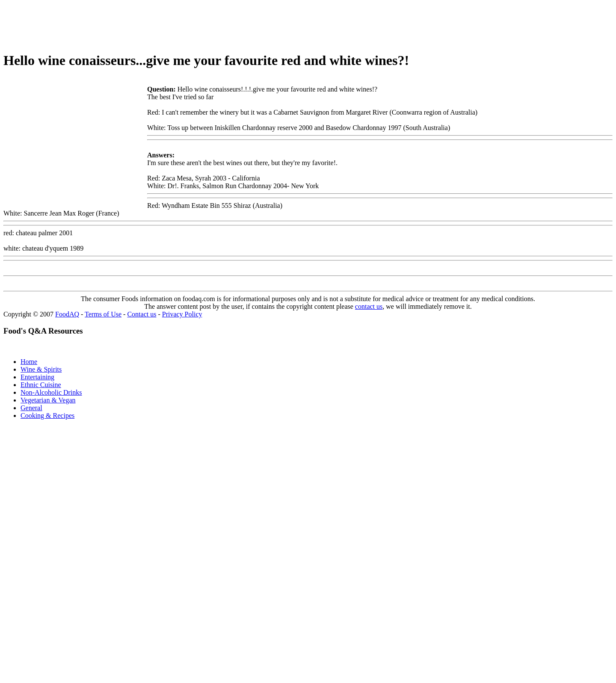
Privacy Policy (182, 314)
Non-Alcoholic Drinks (51, 392)
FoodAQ (67, 314)
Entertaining (37, 377)
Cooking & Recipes (47, 415)
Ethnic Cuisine (41, 385)
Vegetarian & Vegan (48, 400)
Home (29, 362)
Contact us (142, 314)
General (31, 408)
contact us (369, 306)
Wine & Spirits (41, 369)
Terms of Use (103, 314)
